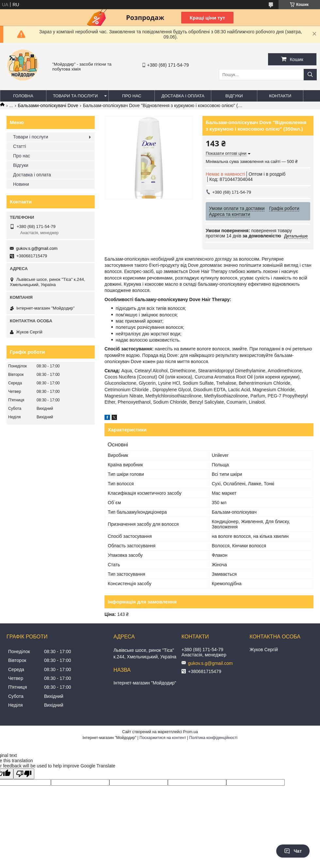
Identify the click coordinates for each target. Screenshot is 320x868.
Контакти (280, 96)
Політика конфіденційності (213, 738)
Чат (293, 851)
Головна (23, 96)
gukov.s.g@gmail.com (37, 248)
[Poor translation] (24, 774)
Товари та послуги (75, 96)
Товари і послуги (31, 137)
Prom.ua (191, 732)
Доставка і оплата (183, 96)
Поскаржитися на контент (163, 738)
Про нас (132, 96)
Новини (21, 184)
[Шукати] (310, 75)
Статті (20, 146)
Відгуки (234, 96)
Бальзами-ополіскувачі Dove (48, 105)
